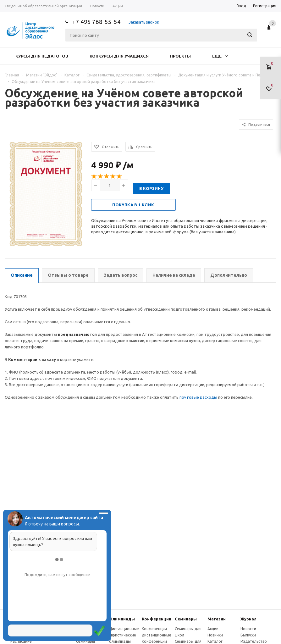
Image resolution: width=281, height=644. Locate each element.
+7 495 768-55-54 (96, 22)
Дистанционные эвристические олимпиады (124, 635)
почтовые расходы (198, 397)
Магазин (217, 619)
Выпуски (248, 635)
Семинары (186, 619)
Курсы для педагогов (42, 56)
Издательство (254, 641)
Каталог (215, 641)
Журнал (248, 619)
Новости (248, 629)
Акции (213, 629)
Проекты (180, 56)
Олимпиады (122, 619)
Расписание (21, 641)
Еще (220, 56)
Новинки (215, 635)
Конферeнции (157, 619)
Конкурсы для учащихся (119, 56)
